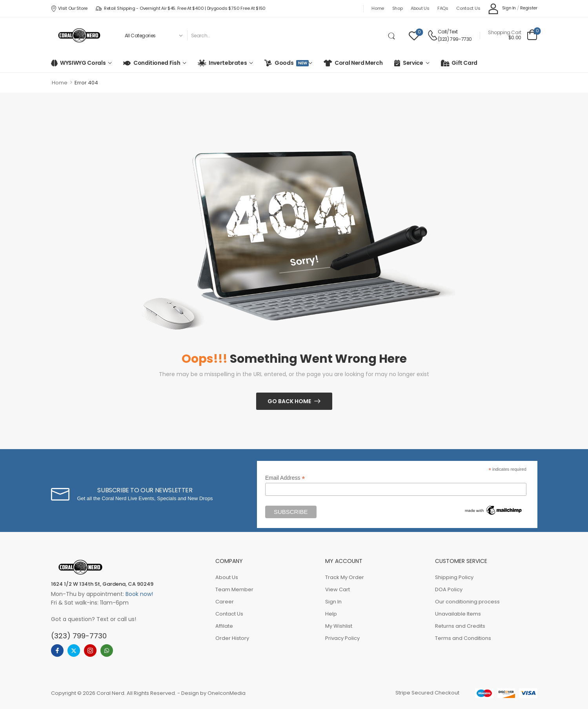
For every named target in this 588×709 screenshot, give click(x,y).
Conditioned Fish (157, 63)
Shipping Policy (454, 577)
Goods (290, 63)
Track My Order (345, 577)
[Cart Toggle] (512, 35)
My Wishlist (339, 626)
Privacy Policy (342, 638)
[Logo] (79, 35)
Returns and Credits (460, 626)
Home (378, 8)
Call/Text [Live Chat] (448, 32)
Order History (232, 638)
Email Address (285, 478)
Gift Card (464, 63)
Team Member (234, 589)
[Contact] (432, 35)
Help (331, 614)
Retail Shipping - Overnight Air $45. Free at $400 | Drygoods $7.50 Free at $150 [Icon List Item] (180, 8)
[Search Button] (393, 35)
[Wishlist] (414, 36)
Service (413, 63)
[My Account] (502, 8)
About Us (420, 8)
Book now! (139, 594)
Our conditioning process (467, 602)
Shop (398, 8)
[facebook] (57, 651)
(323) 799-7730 (455, 39)
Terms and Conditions (463, 638)
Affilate (224, 626)
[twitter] (74, 651)
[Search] (286, 35)
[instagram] (90, 651)
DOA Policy (449, 589)
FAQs (443, 8)
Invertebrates (228, 63)
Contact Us (468, 8)
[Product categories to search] (153, 35)
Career (225, 602)
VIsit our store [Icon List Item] (69, 8)
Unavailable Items (458, 614)
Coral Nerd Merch (359, 63)
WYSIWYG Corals (83, 63)
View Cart (338, 589)
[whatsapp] (107, 651)
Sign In (333, 602)
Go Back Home (289, 401)
